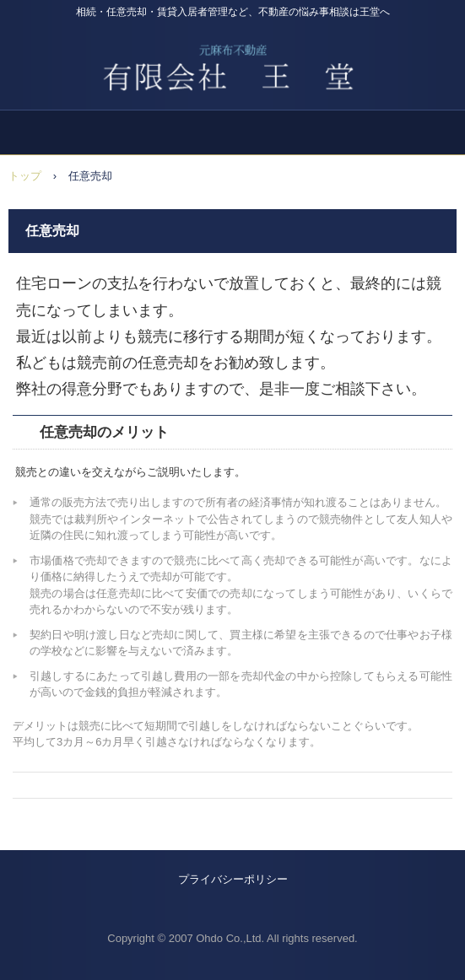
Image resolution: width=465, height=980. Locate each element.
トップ (25, 176)
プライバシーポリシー (233, 879)
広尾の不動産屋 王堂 (232, 59)
